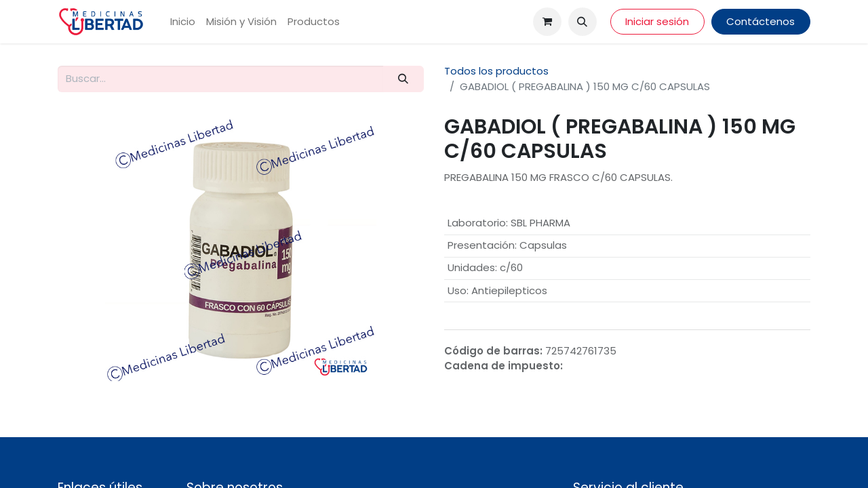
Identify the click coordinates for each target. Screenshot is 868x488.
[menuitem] (183, 22)
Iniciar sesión (657, 21)
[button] (583, 22)
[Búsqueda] (403, 79)
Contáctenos (761, 21)
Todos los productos (496, 71)
